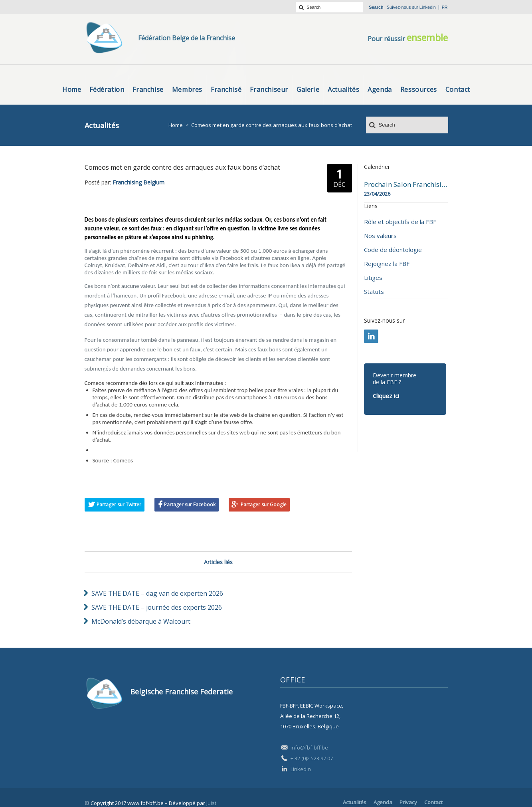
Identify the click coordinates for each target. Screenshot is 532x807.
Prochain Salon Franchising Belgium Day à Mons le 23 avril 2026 (406, 184)
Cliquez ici (386, 396)
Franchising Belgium (138, 182)
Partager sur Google (264, 505)
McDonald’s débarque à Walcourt (141, 621)
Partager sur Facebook (190, 505)
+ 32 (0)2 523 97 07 (312, 758)
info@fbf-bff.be (309, 748)
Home (176, 125)
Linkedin (428, 7)
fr (445, 7)
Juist (211, 803)
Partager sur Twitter (119, 505)
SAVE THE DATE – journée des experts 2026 (157, 607)
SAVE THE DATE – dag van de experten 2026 (157, 593)
